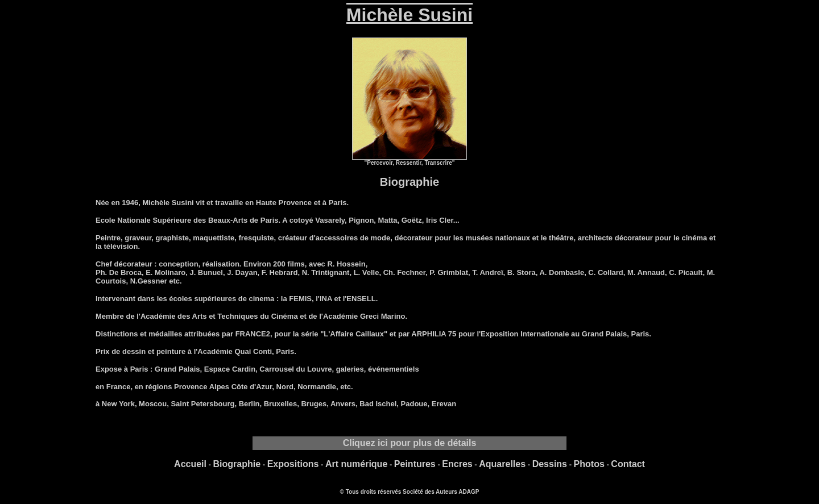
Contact (628, 464)
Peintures (415, 464)
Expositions (293, 464)
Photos (589, 464)
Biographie (237, 464)
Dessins (550, 464)
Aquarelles (502, 464)
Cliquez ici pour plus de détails (410, 443)
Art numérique (356, 464)
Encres (457, 464)
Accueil (190, 464)
